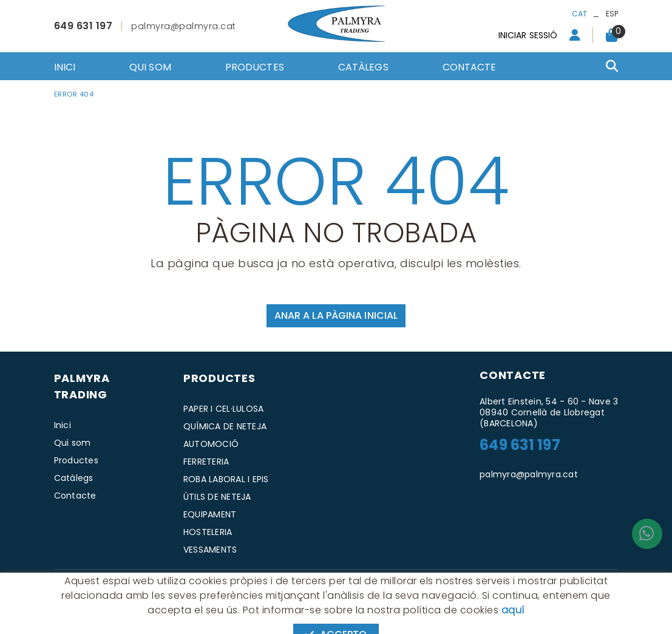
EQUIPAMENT (210, 514)
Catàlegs (74, 478)
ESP (612, 14)
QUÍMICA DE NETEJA (225, 426)
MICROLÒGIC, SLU (537, 585)
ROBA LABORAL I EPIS (226, 479)
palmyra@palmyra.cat (184, 26)
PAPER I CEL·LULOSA (224, 409)
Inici (63, 425)
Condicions (206, 585)
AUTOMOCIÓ (211, 444)
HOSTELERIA (208, 532)
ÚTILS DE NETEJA (217, 497)
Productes (76, 460)
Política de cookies (90, 585)
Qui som (73, 443)
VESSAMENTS (210, 550)
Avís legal (155, 585)
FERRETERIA (206, 462)
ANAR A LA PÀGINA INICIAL (336, 315)
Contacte (75, 496)
